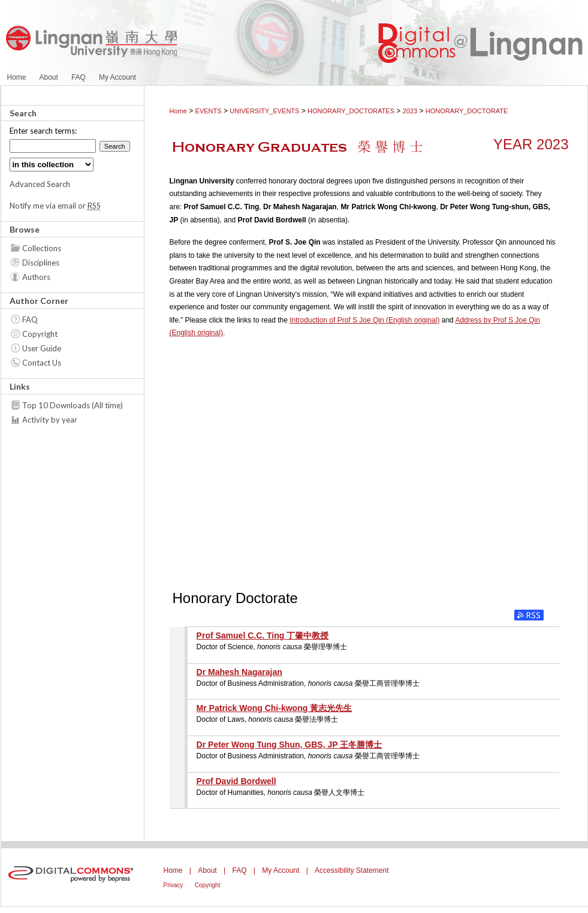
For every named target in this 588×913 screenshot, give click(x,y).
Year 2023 (531, 144)
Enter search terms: (43, 131)
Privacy (174, 885)
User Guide (42, 348)
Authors (36, 277)
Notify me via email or (55, 206)
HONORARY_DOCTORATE (467, 111)
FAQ (30, 320)
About (207, 870)
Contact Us (42, 363)
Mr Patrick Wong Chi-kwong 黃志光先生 (275, 708)
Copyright (40, 334)
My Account (281, 870)
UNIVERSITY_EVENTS (264, 111)
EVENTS (209, 111)
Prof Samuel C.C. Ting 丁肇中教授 (263, 635)
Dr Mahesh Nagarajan (239, 672)
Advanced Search (40, 184)
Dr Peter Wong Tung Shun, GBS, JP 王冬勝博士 (290, 745)
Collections (42, 248)
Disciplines (41, 263)
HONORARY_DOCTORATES (351, 111)
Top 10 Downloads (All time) (73, 405)
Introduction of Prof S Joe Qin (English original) (364, 320)
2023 (410, 111)
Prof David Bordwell (236, 781)
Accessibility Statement (352, 870)
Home (178, 111)
